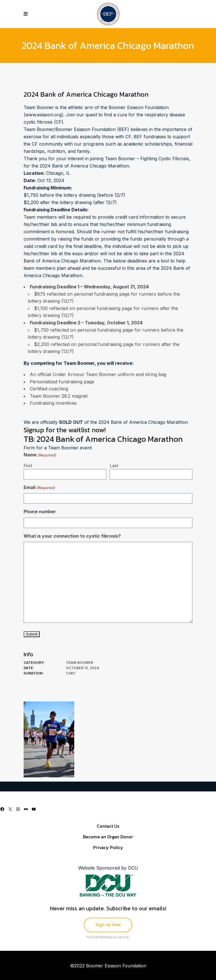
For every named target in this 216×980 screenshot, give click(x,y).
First (28, 466)
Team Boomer (79, 663)
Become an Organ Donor (108, 837)
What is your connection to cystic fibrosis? (72, 536)
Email (39, 488)
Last (114, 466)
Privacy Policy (108, 847)
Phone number (40, 511)
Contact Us (108, 826)
